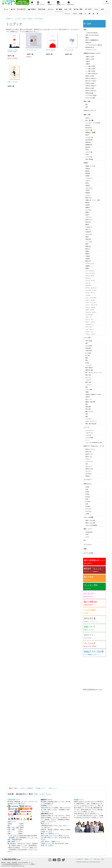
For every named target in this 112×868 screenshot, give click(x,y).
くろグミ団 (88, 435)
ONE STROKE (39, 19)
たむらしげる (89, 234)
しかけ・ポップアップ (91, 421)
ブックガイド (89, 419)
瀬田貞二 (88, 225)
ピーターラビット (90, 430)
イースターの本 (89, 137)
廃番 (85, 549)
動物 (86, 358)
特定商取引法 (80, 859)
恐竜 (86, 360)
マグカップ (88, 459)
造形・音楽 (88, 375)
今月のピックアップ (90, 111)
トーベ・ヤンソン (90, 329)
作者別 (24, 19)
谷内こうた (88, 229)
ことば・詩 (88, 380)
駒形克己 (30, 19)
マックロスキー (89, 315)
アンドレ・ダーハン (90, 293)
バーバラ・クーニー (90, 281)
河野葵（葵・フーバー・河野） (93, 200)
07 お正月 (88, 502)
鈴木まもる (88, 222)
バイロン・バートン (90, 334)
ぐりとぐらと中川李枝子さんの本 (94, 443)
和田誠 (87, 268)
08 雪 (87, 504)
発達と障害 (88, 407)
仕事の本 (88, 397)
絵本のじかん (88, 484)
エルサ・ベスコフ (90, 310)
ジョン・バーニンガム (91, 298)
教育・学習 (88, 382)
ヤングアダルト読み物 (91, 96)
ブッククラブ (88, 545)
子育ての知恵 (89, 341)
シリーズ (86, 427)
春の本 (87, 135)
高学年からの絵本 (90, 88)
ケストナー (88, 283)
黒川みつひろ (89, 198)
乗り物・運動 (78, 9)
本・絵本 (59, 9)
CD (85, 540)
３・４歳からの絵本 (90, 66)
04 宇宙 (87, 494)
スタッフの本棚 (88, 517)
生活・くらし (89, 399)
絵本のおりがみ (89, 469)
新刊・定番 (87, 101)
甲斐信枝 (88, 193)
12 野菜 (87, 514)
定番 (86, 107)
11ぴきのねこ (89, 474)
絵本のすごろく (89, 454)
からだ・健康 (89, 390)
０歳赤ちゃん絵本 (90, 57)
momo (87, 534)
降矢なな (88, 249)
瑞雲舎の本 (88, 43)
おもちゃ (51, 9)
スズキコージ (89, 217)
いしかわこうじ (89, 178)
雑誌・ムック (88, 529)
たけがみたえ (89, 227)
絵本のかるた (89, 452)
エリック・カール (90, 276)
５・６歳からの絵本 (90, 71)
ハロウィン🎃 (89, 152)
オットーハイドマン (90, 273)
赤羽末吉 (88, 168)
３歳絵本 (88, 64)
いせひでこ (88, 181)
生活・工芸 (68, 9)
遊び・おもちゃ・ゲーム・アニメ (94, 373)
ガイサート (88, 278)
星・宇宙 (88, 355)
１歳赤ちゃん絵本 (90, 59)
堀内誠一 (88, 251)
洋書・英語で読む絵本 (91, 424)
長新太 (87, 237)
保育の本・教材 (89, 370)
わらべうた (88, 377)
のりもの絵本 (89, 346)
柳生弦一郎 (88, 261)
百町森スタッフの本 (90, 166)
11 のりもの (88, 511)
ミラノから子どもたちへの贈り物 (94, 45)
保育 (81, 14)
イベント (67, 14)
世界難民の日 (89, 145)
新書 (86, 416)
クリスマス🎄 (89, 157)
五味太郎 (88, 205)
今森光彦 (88, 186)
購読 (103, 859)
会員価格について (46, 806)
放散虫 (87, 38)
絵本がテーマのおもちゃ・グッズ (94, 446)
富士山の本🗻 (89, 128)
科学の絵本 (88, 348)
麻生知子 (88, 171)
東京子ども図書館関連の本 (92, 40)
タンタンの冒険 (89, 438)
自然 (86, 387)
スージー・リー (89, 332)
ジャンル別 (87, 338)
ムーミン (88, 440)
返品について (45, 824)
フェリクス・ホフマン (91, 312)
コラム (96, 9)
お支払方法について (14, 800)
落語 (86, 404)
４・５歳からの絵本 (90, 69)
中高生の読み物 (89, 93)
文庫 (86, 414)
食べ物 (87, 363)
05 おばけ (88, 497)
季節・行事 (87, 115)
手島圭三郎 (88, 239)
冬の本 (87, 155)
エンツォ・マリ (89, 320)
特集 (85, 30)
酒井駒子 (88, 208)
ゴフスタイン (89, 285)
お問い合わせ (97, 859)
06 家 (87, 499)
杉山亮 (87, 215)
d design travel (89, 532)
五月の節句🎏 (89, 140)
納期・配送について (14, 842)
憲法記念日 (88, 142)
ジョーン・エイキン (90, 300)
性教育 (87, 392)
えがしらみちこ (89, 188)
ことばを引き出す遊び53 (91, 33)
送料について (12, 822)
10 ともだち (88, 509)
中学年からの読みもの (91, 86)
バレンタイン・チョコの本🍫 (93, 123)
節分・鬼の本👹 (89, 120)
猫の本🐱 (88, 125)
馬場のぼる (88, 246)
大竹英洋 (88, 190)
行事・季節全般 (89, 159)
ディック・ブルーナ (90, 307)
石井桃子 (88, 176)
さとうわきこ (89, 210)
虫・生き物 (88, 353)
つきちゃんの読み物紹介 (91, 525)
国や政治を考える (90, 47)
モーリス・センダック (91, 288)
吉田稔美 (88, 266)
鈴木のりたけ (89, 220)
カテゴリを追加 (88, 553)
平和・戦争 (88, 409)
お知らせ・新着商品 (27, 788)
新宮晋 (87, 212)
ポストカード (89, 466)
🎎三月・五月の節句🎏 (18, 9)
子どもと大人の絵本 (90, 98)
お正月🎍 (88, 118)
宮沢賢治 (88, 259)
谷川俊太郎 (88, 232)
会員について (53, 788)
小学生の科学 (89, 351)
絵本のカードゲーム (90, 449)
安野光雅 (88, 173)
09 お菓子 (88, 506)
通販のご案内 (13, 788)
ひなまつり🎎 (89, 130)
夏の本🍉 (88, 147)
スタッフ (99, 814)
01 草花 (87, 487)
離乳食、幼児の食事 (90, 402)
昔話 (86, 343)
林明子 (87, 244)
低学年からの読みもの (91, 78)
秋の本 (87, 150)
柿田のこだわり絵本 (90, 520)
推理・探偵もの (89, 368)
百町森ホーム (10, 19)
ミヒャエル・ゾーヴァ (91, 290)
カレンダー (88, 471)
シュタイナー (89, 385)
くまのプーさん (89, 433)
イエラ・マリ (89, 317)
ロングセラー (88, 480)
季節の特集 (42, 9)
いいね (87, 537)
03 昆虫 (87, 492)
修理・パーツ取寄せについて (50, 834)
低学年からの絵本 (90, 76)
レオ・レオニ (89, 327)
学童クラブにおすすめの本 (92, 35)
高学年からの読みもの (91, 91)
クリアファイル (89, 461)
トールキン (88, 295)
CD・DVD (88, 9)
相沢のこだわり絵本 (90, 523)
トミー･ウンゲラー (90, 271)
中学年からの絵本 (90, 83)
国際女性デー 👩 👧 (90, 133)
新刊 (86, 105)
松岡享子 (88, 254)
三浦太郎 (88, 256)
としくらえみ (89, 242)
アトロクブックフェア (91, 50)
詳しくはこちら (43, 794)
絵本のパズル (89, 457)
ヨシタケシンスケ (90, 264)
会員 (102, 9)
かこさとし (88, 195)
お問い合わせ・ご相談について (50, 842)
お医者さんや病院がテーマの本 (93, 394)
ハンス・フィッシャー (91, 303)
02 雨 (87, 489)
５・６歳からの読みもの (91, 74)
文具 (86, 464)
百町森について (41, 788)
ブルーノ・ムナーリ (90, 322)
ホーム (6, 9)
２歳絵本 (88, 61)
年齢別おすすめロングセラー (92, 53)
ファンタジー (89, 365)
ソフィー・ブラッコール (91, 305)
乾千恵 (87, 183)
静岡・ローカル (89, 412)
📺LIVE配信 (32, 9)
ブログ (75, 14)
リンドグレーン (89, 324)
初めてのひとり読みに (91, 81)
